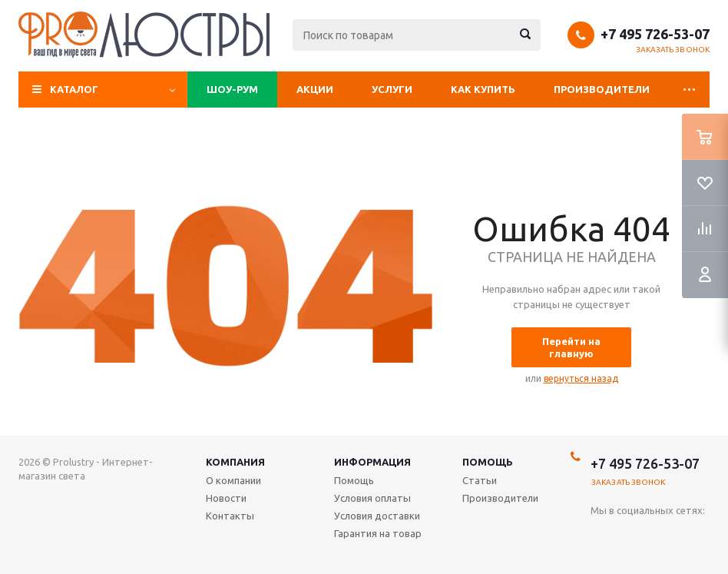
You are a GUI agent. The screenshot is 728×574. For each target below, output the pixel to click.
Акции (315, 89)
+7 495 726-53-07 (655, 34)
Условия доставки (377, 516)
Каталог (74, 89)
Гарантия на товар (378, 533)
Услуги (392, 89)
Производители (602, 89)
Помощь (488, 462)
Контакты (230, 516)
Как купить (483, 89)
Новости (226, 498)
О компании (233, 480)
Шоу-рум (232, 89)
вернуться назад (581, 378)
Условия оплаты (372, 498)
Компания (235, 462)
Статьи (480, 480)
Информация (372, 462)
